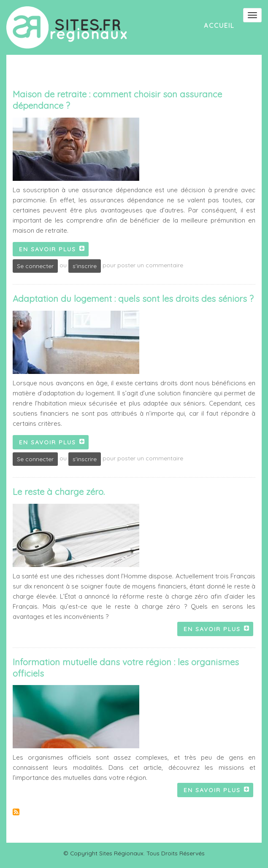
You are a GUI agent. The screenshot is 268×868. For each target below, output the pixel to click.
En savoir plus (54, 250)
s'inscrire (85, 266)
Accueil (219, 26)
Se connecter (35, 266)
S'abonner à (16, 812)
